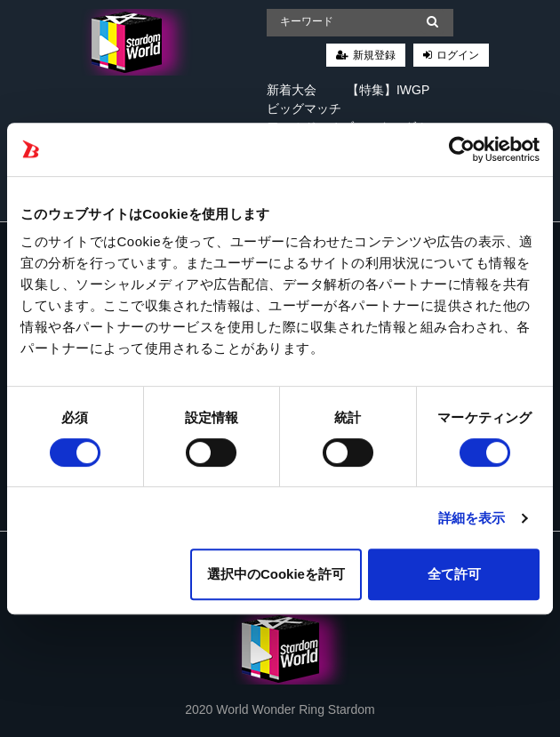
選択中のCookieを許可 (276, 574)
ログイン (458, 55)
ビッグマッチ (304, 108)
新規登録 (374, 55)
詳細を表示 (472, 518)
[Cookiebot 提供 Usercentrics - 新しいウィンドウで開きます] (462, 149)
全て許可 (454, 574)
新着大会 (292, 90)
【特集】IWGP (388, 90)
